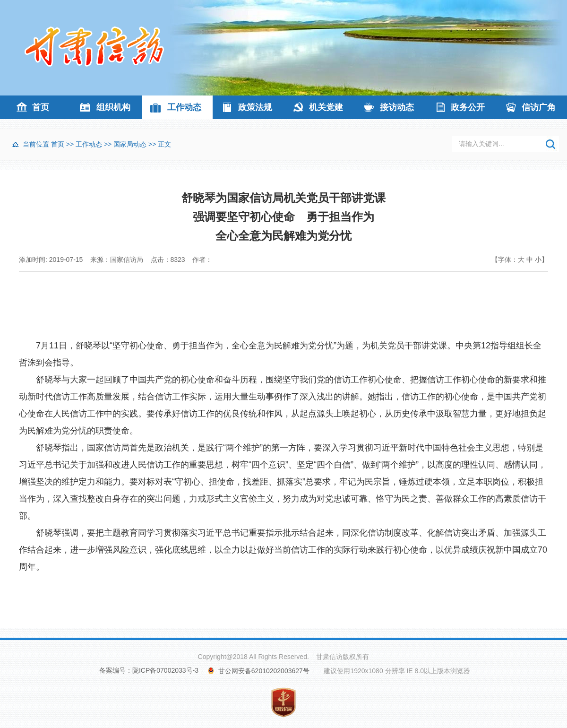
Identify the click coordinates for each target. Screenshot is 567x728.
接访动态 (397, 107)
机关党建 (326, 107)
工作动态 (184, 107)
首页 (41, 107)
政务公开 (468, 107)
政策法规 (255, 107)
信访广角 (539, 107)
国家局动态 (130, 144)
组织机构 (113, 107)
